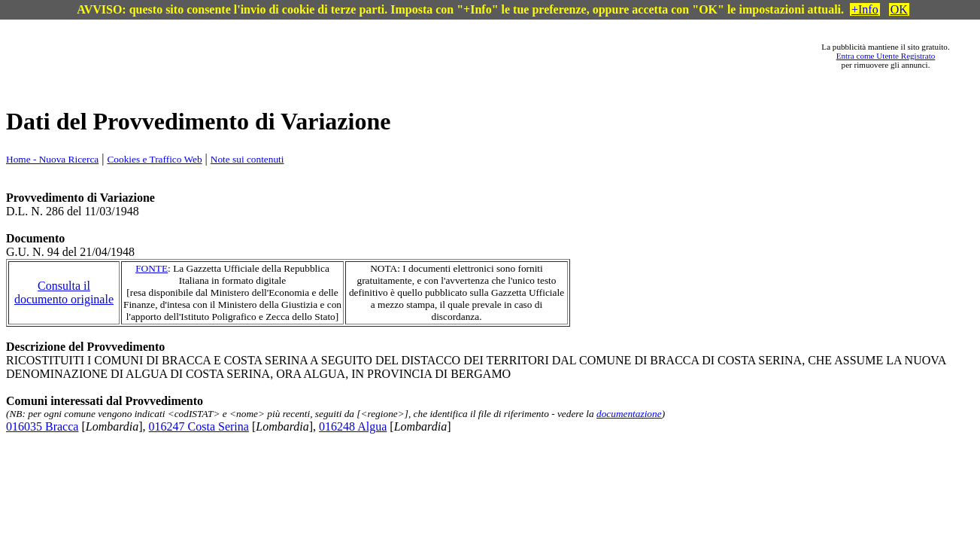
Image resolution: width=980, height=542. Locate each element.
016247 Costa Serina (199, 426)
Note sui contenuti (247, 159)
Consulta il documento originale (64, 292)
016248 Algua (353, 426)
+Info (865, 9)
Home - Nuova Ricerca (52, 159)
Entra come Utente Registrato (886, 56)
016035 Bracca (42, 426)
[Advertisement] (429, 56)
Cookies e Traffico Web (154, 159)
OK (899, 9)
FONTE (152, 268)
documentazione (629, 414)
